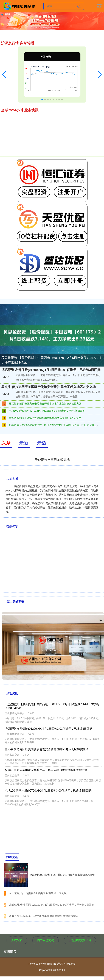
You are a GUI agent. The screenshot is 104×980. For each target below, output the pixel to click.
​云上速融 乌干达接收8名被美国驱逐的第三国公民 (38, 893)
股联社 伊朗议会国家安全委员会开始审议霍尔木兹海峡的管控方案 (45, 404)
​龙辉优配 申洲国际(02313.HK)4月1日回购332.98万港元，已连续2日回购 (52, 905)
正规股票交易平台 (80, 940)
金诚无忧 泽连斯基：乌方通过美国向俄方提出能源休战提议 (62, 875)
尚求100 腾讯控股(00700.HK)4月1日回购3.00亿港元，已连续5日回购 (47, 411)
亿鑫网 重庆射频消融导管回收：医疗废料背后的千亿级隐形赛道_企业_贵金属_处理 (55, 425)
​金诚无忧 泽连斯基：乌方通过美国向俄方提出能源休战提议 (44, 916)
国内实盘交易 (46, 940)
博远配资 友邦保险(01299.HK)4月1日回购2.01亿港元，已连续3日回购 (51, 370)
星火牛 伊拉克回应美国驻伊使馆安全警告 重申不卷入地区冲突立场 (49, 387)
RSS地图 (58, 964)
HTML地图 (70, 964)
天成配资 (17, 940)
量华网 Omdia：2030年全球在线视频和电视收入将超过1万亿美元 (45, 418)
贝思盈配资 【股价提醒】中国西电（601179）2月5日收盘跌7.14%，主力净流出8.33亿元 (52, 360)
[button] (4, 75)
